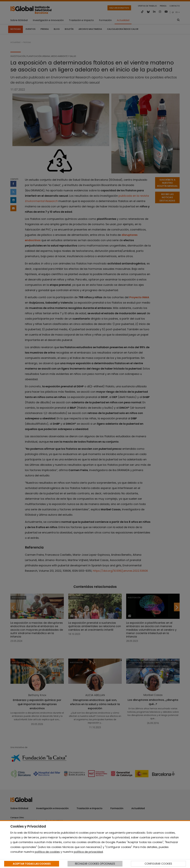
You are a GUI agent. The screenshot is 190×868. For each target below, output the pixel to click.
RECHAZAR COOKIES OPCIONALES (95, 864)
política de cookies (47, 852)
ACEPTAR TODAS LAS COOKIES (32, 864)
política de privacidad (88, 852)
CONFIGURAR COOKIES (158, 864)
